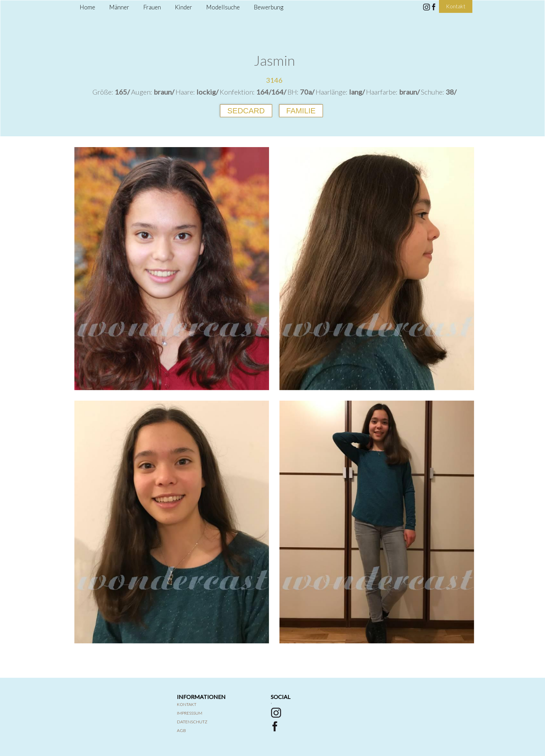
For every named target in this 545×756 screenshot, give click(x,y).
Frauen (152, 7)
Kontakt (187, 704)
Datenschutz (192, 722)
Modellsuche (223, 7)
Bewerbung (269, 7)
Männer (119, 7)
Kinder (184, 7)
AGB (181, 730)
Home (87, 7)
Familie (301, 111)
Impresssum (190, 713)
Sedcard (246, 111)
